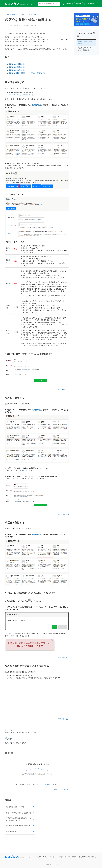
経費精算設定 (37, 105)
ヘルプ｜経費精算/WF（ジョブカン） (16, 14)
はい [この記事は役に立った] (31, 769)
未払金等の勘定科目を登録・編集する (18, 825)
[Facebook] (6, 753)
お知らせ (68, 4)
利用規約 (40, 857)
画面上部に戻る (64, 390)
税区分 (36, 14)
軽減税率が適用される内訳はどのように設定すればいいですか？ (19, 819)
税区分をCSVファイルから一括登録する (19, 813)
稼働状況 (78, 4)
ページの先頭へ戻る (61, 790)
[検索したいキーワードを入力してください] (49, 4)
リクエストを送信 (43, 785)
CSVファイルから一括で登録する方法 (22, 95)
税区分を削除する (17, 70)
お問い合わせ (90, 4)
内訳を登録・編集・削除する (15, 807)
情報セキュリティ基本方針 (69, 857)
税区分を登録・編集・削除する (85, 43)
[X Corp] (9, 753)
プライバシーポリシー (51, 857)
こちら (21, 470)
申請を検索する (11, 831)
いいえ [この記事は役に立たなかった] (43, 769)
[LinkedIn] (12, 753)
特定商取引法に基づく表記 (88, 857)
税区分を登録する (17, 64)
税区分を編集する (17, 67)
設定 (30, 14)
